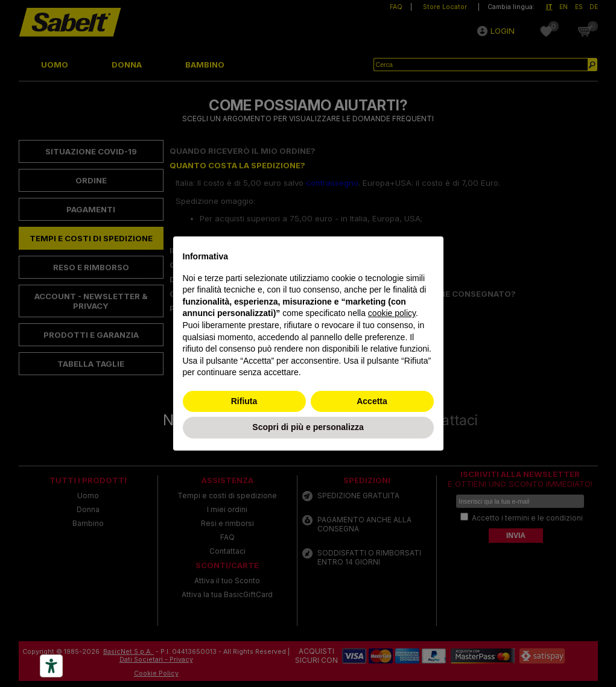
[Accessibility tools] (51, 666)
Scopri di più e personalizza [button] (308, 427)
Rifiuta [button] (244, 401)
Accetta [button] (372, 401)
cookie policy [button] (392, 313)
